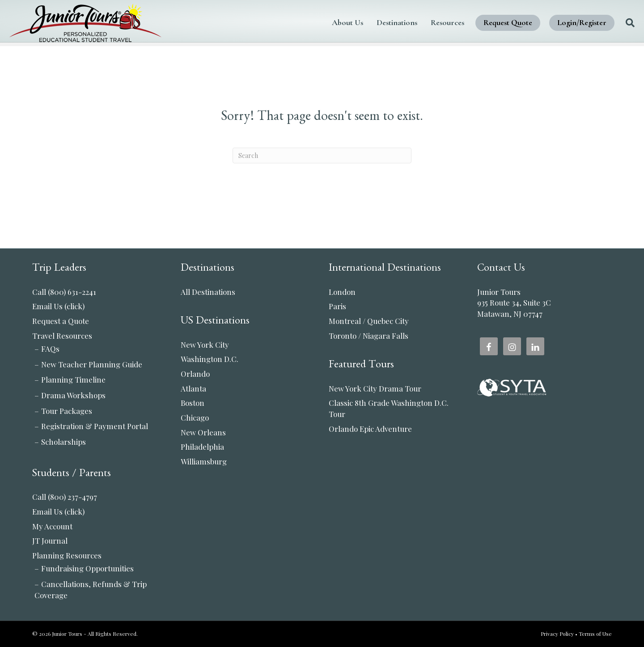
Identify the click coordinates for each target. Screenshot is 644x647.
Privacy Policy (557, 634)
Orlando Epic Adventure (370, 429)
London (342, 292)
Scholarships (64, 442)
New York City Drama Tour (375, 388)
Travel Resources (62, 336)
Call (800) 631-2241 (64, 292)
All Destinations (208, 292)
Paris (337, 306)
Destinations (374, 22)
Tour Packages (67, 411)
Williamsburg (204, 461)
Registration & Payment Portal (95, 426)
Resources (425, 22)
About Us (325, 22)
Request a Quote (61, 321)
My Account (52, 526)
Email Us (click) (58, 306)
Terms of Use (595, 634)
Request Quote (485, 22)
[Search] (604, 23)
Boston (193, 403)
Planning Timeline (73, 379)
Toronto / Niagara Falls (369, 336)
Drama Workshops (73, 395)
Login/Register (559, 22)
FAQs (50, 349)
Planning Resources (67, 555)
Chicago (195, 417)
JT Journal (50, 541)
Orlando (195, 374)
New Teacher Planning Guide (92, 364)
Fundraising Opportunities (87, 568)
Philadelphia (202, 447)
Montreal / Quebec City (369, 321)
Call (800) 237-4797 (65, 497)
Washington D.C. (210, 359)
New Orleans (203, 432)
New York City (205, 345)
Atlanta (193, 388)
